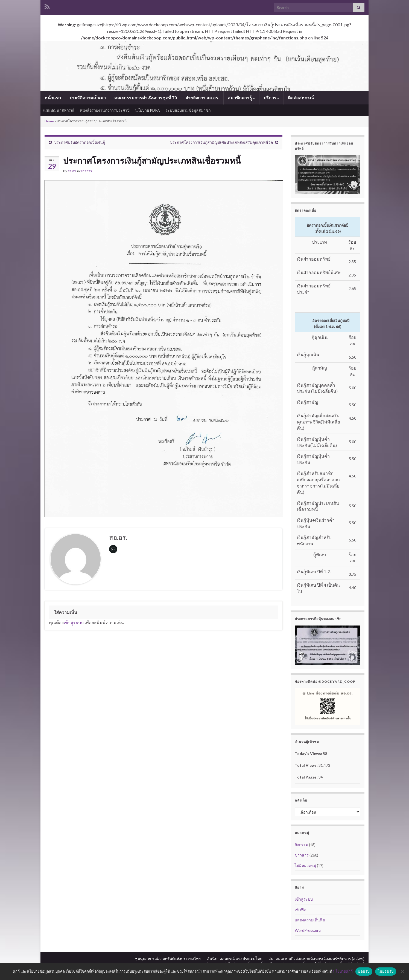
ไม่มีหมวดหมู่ (305, 865)
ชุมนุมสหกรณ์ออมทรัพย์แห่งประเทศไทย (168, 959)
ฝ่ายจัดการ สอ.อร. (202, 98)
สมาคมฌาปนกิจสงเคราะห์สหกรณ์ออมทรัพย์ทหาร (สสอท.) (316, 959)
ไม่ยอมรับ (386, 971)
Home (49, 121)
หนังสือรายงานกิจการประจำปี (105, 110)
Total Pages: (307, 777)
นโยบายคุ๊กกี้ (343, 971)
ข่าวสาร (86, 171)
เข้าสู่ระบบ (74, 622)
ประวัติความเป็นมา (88, 98)
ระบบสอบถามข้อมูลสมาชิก (188, 110)
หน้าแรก (53, 98)
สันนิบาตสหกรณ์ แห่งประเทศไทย (235, 959)
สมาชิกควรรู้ (241, 98)
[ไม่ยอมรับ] (402, 972)
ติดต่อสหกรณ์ (301, 98)
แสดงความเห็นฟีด (310, 920)
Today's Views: (309, 753)
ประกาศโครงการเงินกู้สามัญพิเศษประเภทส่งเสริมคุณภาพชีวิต (221, 142)
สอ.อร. (72, 171)
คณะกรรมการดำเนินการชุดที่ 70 (146, 98)
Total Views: (307, 765)
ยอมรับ (364, 971)
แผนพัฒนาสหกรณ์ (59, 110)
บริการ (271, 98)
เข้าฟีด (300, 910)
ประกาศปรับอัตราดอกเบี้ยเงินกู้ (80, 142)
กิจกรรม (301, 845)
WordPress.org (308, 930)
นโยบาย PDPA (147, 110)
